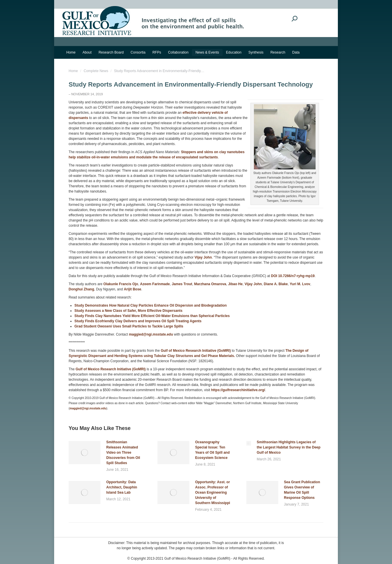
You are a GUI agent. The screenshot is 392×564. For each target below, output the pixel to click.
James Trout (182, 284)
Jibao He (235, 284)
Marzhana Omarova (210, 284)
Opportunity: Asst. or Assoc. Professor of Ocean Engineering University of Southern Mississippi (213, 492)
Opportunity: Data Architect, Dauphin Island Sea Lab (122, 487)
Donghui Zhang (81, 289)
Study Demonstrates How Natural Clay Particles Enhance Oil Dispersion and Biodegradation (151, 305)
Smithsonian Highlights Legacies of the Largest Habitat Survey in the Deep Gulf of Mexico (289, 447)
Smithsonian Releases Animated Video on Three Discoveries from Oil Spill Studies (123, 453)
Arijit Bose (133, 289)
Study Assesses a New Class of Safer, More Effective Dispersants (128, 311)
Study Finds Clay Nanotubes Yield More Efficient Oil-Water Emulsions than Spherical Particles (152, 316)
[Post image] (85, 453)
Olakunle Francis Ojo (121, 284)
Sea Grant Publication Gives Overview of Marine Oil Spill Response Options (302, 490)
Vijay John (203, 257)
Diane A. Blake (276, 284)
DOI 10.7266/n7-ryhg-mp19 (293, 276)
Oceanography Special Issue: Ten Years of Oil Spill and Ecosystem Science (212, 450)
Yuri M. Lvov (300, 284)
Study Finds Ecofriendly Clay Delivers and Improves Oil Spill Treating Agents (138, 321)
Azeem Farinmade (155, 284)
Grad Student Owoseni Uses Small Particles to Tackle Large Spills (129, 326)
